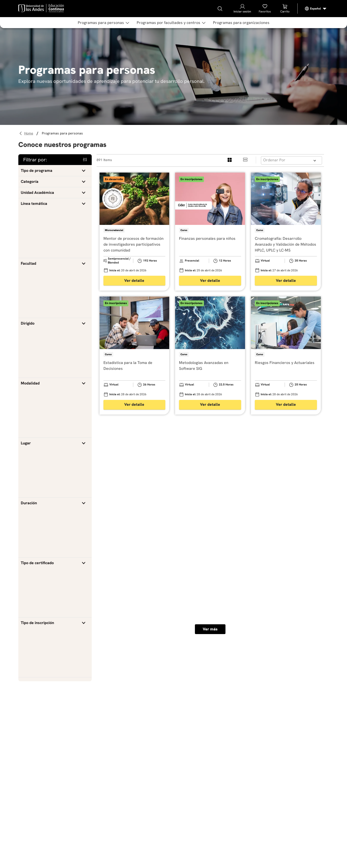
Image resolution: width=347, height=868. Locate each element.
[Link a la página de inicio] (29, 133)
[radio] (230, 160)
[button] (55, 171)
